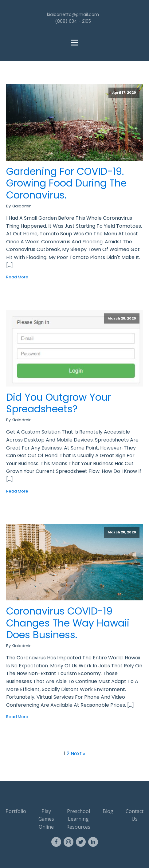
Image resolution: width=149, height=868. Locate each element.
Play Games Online (46, 819)
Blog (108, 811)
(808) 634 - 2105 (73, 21)
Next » (78, 754)
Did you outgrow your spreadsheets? (59, 403)
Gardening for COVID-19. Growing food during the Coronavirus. (66, 183)
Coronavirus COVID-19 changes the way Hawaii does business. (68, 623)
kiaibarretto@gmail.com (73, 14)
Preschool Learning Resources (78, 819)
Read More (17, 277)
